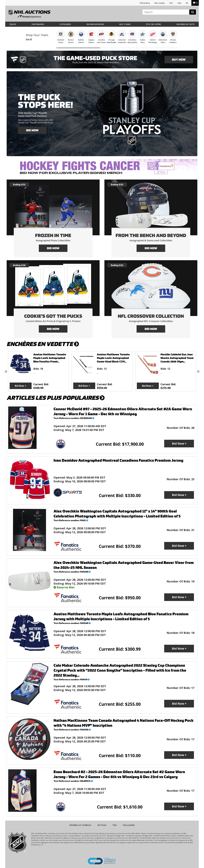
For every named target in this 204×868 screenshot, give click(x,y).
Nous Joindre (129, 825)
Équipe (13, 24)
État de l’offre (153, 24)
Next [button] (198, 371)
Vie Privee (102, 825)
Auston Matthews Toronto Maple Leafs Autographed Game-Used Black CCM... (113, 358)
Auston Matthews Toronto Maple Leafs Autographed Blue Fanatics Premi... (50, 358)
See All (29, 39)
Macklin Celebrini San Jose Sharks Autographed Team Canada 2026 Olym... (177, 358)
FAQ (171, 3)
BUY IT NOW (125, 24)
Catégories (65, 24)
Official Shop (145, 3)
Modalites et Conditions (80, 825)
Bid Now (20, 386)
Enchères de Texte (186, 24)
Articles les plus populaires (56, 398)
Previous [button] (6, 371)
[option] (38, 371)
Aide (179, 3)
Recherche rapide (95, 24)
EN (187, 3)
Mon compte (160, 3)
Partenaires (38, 24)
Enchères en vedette (43, 344)
